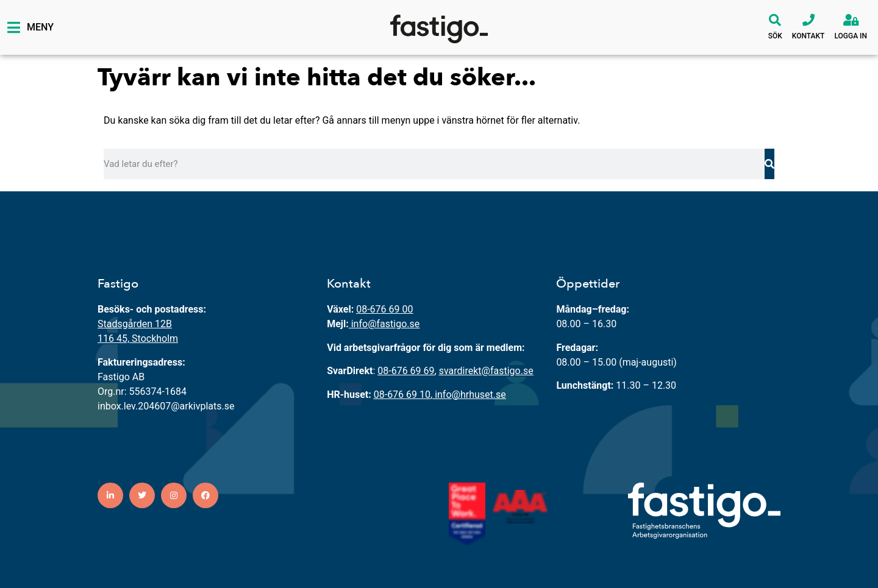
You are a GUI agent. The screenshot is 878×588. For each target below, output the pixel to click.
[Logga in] (851, 20)
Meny (40, 27)
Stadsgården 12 (132, 324)
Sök (775, 36)
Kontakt (808, 36)
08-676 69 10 (402, 395)
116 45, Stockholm (138, 338)
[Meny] (13, 27)
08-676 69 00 (384, 309)
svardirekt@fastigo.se (486, 371)
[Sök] (775, 20)
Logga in (851, 36)
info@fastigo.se (386, 324)
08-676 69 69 (406, 371)
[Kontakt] (808, 20)
